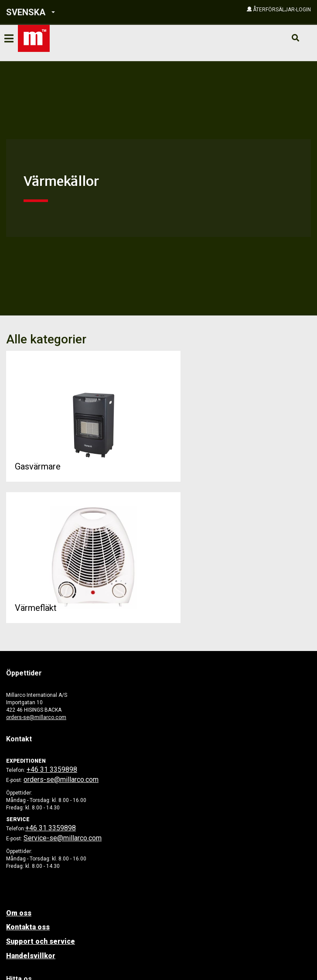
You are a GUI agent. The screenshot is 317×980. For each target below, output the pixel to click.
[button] (66, 12)
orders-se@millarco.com (36, 717)
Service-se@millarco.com (63, 838)
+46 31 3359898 (52, 769)
